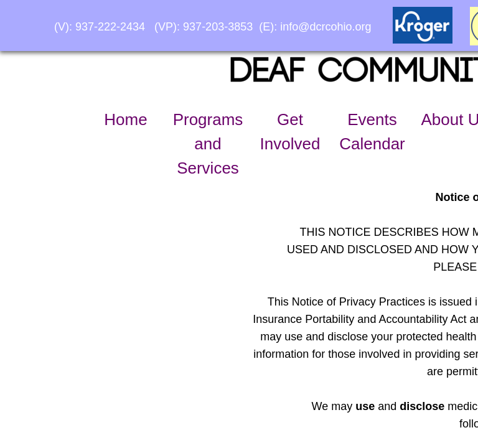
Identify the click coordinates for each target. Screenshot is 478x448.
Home (125, 119)
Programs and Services (208, 144)
